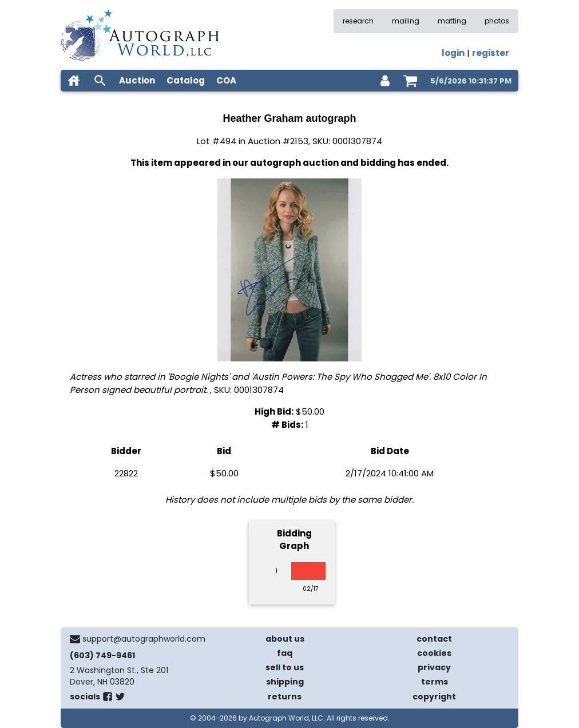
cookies (434, 653)
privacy (434, 667)
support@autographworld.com (144, 639)
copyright (434, 697)
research (358, 21)
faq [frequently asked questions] (285, 653)
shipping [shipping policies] (285, 682)
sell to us (285, 667)
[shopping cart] (410, 81)
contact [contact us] (434, 639)
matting (452, 21)
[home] (74, 81)
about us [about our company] (285, 639)
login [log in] (453, 53)
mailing (406, 21)
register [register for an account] (491, 53)
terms (435, 682)
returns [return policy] (285, 697)
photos (497, 21)
